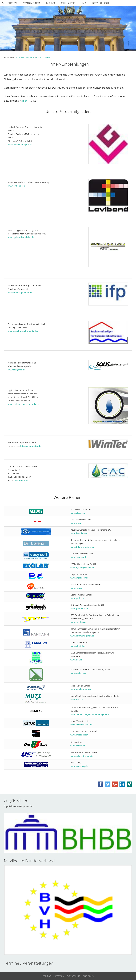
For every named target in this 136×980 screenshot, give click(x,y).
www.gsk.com (77, 588)
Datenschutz (74, 976)
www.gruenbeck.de (79, 608)
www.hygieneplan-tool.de (82, 568)
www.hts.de (76, 523)
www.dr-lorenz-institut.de (82, 547)
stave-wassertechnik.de (81, 725)
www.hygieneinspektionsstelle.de (24, 404)
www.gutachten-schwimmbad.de (23, 331)
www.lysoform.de (78, 673)
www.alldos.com (78, 513)
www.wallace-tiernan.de (82, 756)
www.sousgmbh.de (17, 370)
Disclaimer (88, 976)
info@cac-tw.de (21, 480)
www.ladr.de (76, 660)
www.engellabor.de (79, 578)
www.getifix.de (77, 598)
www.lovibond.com (17, 186)
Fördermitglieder (43, 57)
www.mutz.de (77, 699)
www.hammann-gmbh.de (82, 636)
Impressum (59, 976)
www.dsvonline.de (79, 533)
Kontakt (47, 976)
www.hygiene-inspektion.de (21, 237)
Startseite (20, 57)
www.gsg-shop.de (79, 622)
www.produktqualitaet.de (20, 292)
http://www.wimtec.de (31, 446)
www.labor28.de (78, 646)
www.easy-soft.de (79, 557)
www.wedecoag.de (79, 766)
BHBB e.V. (30, 57)
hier (25, 101)
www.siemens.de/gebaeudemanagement (90, 714)
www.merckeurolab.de (81, 689)
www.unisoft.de (78, 746)
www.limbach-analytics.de (20, 144)
